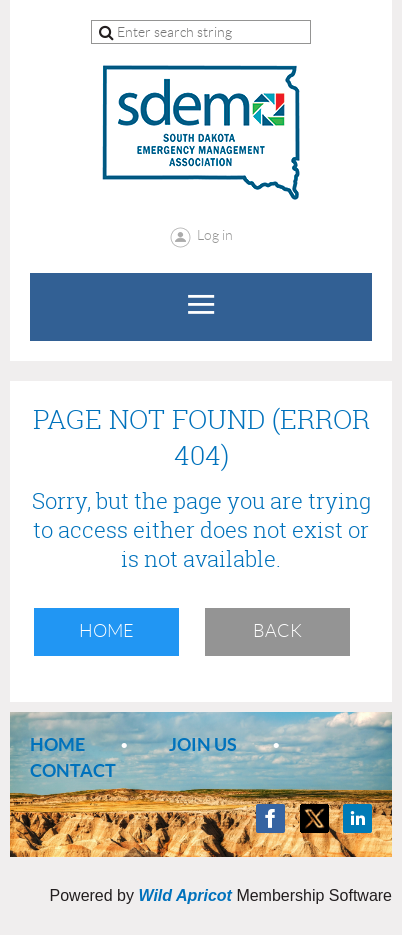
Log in (215, 235)
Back (277, 631)
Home (106, 631)
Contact (73, 770)
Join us (203, 744)
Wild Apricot (184, 895)
